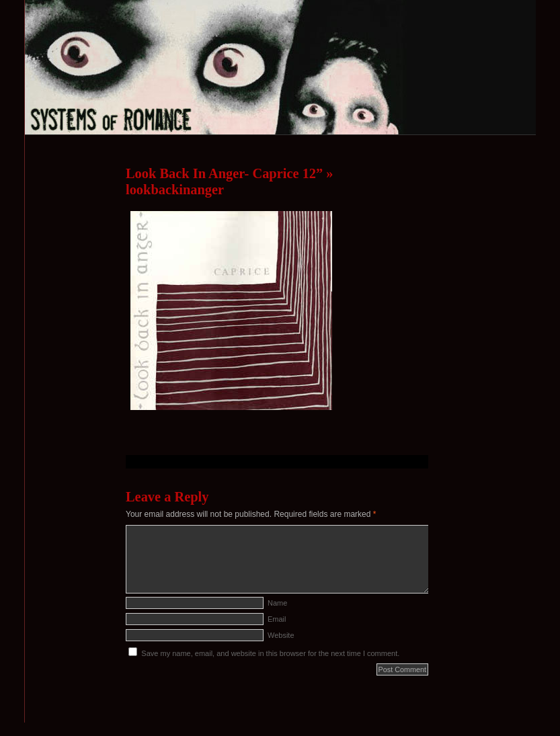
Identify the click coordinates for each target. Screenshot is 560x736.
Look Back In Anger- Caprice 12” (224, 173)
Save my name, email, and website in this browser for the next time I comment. (270, 653)
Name (277, 603)
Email (277, 619)
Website (281, 635)
